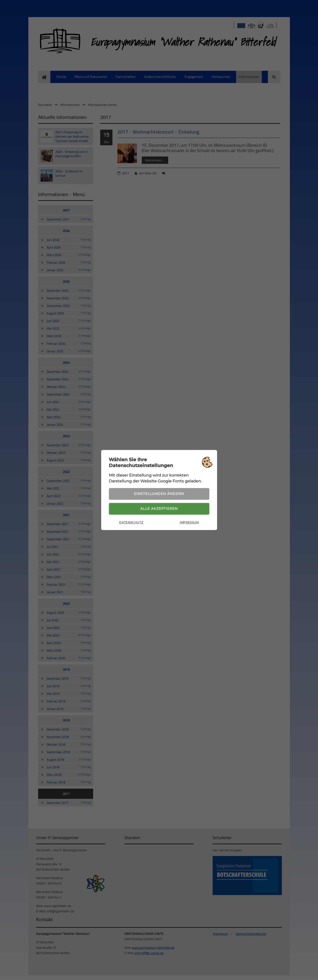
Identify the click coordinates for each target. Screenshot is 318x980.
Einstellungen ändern (159, 493)
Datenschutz (131, 523)
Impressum (189, 523)
